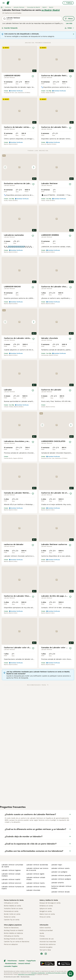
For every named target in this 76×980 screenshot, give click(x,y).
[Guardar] (33, 76)
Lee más (69, 23)
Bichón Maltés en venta (12, 906)
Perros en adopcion (11, 944)
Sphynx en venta (46, 909)
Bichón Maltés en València (13, 933)
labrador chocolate (33, 890)
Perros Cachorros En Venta (14, 900)
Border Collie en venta (12, 914)
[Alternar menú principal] (4, 3)
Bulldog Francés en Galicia (13, 939)
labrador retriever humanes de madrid (13, 888)
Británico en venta (46, 906)
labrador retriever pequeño (61, 875)
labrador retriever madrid (11, 879)
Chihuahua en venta (11, 903)
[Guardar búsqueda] (70, 974)
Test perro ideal (45, 950)
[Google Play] (47, 963)
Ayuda (42, 933)
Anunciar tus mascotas (48, 942)
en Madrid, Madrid (51, 10)
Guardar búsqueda (10, 28)
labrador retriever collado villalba (36, 878)
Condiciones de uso (47, 939)
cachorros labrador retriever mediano (61, 887)
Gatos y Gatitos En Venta (49, 900)
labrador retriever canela (60, 868)
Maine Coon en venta (47, 914)
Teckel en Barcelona (11, 928)
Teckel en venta (10, 917)
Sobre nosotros (45, 928)
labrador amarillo (57, 883)
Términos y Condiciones (38, 973)
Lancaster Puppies (11, 966)
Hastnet (22, 961)
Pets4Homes (12, 961)
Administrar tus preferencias (26, 974)
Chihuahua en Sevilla (11, 936)
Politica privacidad (46, 930)
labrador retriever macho (35, 883)
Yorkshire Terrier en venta (13, 909)
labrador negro (57, 865)
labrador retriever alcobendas (37, 865)
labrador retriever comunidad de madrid (12, 866)
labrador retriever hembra (36, 887)
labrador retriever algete (35, 874)
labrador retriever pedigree (61, 879)
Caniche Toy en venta (12, 920)
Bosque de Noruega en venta (50, 903)
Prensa (42, 936)
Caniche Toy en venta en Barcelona (17, 942)
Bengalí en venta (46, 911)
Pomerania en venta (11, 911)
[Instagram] (46, 954)
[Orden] (69, 28)
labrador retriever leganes (11, 870)
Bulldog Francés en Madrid (14, 930)
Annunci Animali (24, 963)
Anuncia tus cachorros (48, 944)
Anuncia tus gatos (46, 947)
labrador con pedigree (59, 872)
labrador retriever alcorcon (11, 883)
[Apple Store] (64, 963)
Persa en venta (45, 917)
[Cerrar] (74, 34)
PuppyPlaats (31, 961)
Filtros (69, 19)
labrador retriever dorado (60, 892)
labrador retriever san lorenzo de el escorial (37, 869)
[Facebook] (42, 954)
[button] (19, 167)
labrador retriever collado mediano (11, 875)
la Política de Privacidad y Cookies (56, 973)
